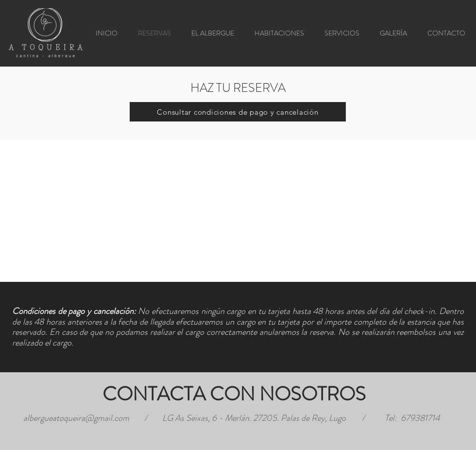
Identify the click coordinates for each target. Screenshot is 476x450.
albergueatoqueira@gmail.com (76, 418)
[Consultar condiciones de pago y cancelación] (238, 112)
